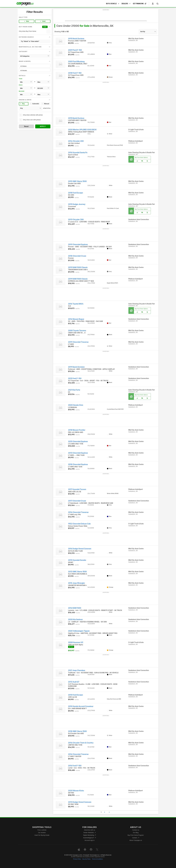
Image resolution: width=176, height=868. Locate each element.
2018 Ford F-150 (75, 73)
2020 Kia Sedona (75, 619)
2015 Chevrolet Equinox (78, 441)
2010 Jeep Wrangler (77, 583)
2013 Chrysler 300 (76, 220)
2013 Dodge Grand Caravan (80, 802)
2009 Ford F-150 (75, 50)
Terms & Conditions (97, 859)
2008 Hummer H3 (76, 642)
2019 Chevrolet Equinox (78, 244)
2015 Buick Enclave (76, 39)
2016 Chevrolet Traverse (78, 512)
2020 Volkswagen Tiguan (79, 631)
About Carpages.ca (136, 840)
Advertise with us (90, 830)
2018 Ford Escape (76, 193)
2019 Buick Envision (76, 367)
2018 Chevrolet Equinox (78, 464)
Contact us (136, 830)
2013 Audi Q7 (74, 682)
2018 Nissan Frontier (77, 430)
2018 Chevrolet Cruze (77, 256)
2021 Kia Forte (74, 390)
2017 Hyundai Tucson (77, 489)
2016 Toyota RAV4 (76, 304)
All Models (35, 71)
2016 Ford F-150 (75, 766)
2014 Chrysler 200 (76, 141)
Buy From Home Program (136, 835)
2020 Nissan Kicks (76, 791)
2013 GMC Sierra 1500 (77, 572)
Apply (43, 126)
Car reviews (42, 833)
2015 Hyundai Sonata (77, 560)
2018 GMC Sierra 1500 (77, 731)
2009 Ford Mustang (76, 62)
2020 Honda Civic (76, 405)
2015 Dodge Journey (77, 204)
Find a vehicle (42, 830)
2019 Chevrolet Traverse (78, 342)
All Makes (35, 66)
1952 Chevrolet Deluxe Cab (79, 524)
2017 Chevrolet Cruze (77, 501)
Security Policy (87, 859)
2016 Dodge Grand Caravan (80, 549)
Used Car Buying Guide (42, 835)
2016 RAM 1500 (75, 608)
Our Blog (136, 833)
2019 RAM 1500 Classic (78, 267)
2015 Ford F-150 (75, 378)
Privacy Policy (77, 859)
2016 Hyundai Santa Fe (78, 153)
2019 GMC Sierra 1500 (77, 181)
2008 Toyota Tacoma (77, 331)
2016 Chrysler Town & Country (81, 743)
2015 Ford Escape (76, 695)
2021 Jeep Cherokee (77, 670)
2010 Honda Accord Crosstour (81, 706)
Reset (26, 126)
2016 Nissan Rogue (76, 319)
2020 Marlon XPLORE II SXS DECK (82, 130)
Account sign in (90, 840)
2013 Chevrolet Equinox (78, 453)
